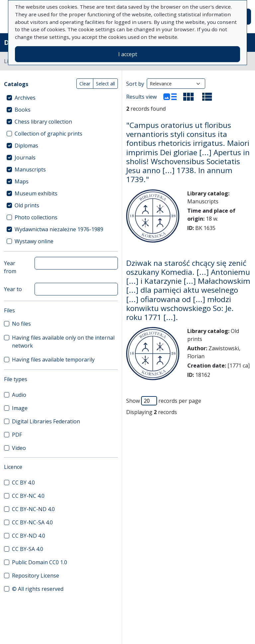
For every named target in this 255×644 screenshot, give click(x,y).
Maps (22, 181)
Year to (13, 289)
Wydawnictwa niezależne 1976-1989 (59, 229)
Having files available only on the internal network (63, 342)
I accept (128, 54)
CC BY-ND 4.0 (29, 536)
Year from (10, 267)
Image (20, 408)
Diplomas (26, 146)
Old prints (27, 205)
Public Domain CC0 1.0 (40, 562)
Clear (85, 84)
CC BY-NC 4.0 (28, 496)
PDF (17, 435)
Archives (25, 98)
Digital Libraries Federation (46, 421)
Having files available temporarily (53, 360)
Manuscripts (30, 169)
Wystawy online (34, 241)
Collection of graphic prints (48, 134)
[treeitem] (61, 98)
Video (19, 448)
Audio (19, 395)
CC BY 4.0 (23, 483)
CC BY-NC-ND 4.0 (33, 509)
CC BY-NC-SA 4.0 (32, 522)
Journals (25, 158)
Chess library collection (43, 122)
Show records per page (164, 401)
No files (21, 324)
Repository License (36, 576)
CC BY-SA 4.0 (28, 549)
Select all (105, 84)
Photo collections (36, 217)
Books (23, 110)
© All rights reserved (38, 589)
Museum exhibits (36, 193)
